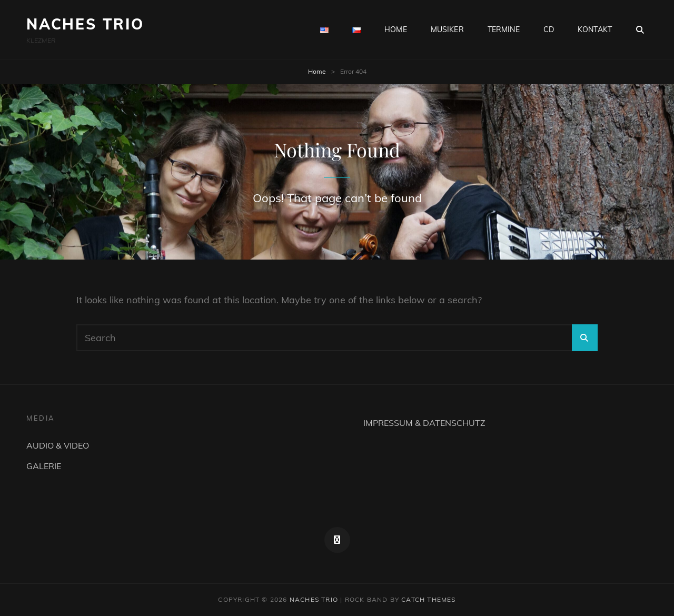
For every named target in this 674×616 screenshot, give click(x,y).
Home (317, 71)
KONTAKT (595, 29)
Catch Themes (428, 599)
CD (549, 29)
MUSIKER (447, 29)
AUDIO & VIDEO (58, 445)
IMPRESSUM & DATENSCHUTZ (424, 423)
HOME (396, 29)
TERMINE (504, 29)
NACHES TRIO (85, 24)
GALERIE (44, 466)
